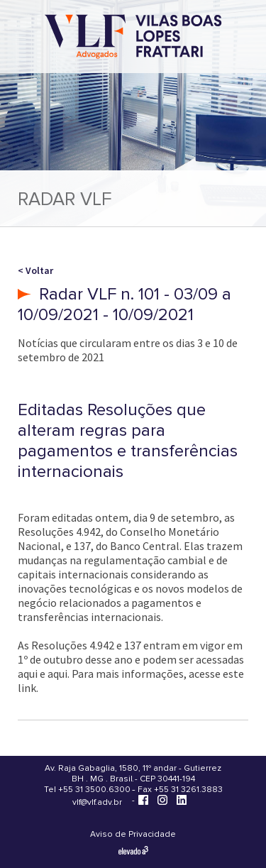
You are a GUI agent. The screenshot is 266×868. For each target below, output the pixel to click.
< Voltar (35, 270)
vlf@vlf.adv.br (97, 802)
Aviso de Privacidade (133, 834)
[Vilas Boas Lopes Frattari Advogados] (133, 38)
